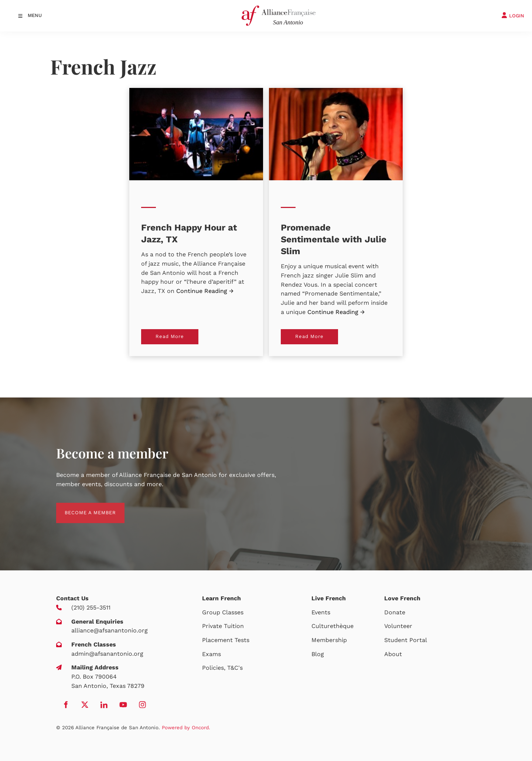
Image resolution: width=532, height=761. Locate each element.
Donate (395, 612)
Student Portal (406, 640)
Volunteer (398, 626)
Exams (212, 654)
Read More (155, 333)
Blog (318, 654)
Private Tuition (223, 626)
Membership (329, 640)
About (393, 654)
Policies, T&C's (222, 668)
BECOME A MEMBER (82, 507)
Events (321, 612)
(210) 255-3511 (91, 608)
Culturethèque (332, 626)
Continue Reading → (205, 291)
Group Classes (223, 612)
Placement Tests (226, 640)
